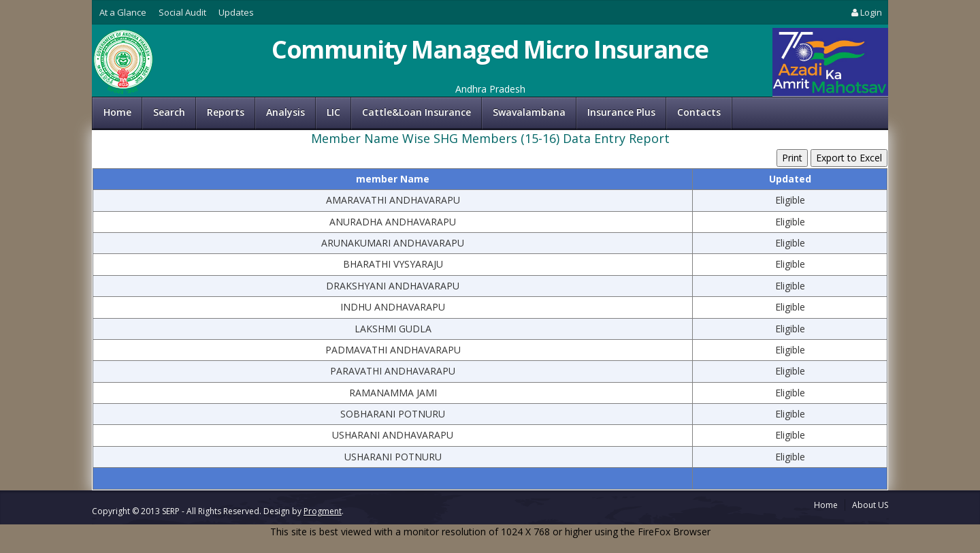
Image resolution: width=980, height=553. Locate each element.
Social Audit (182, 12)
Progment (323, 511)
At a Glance (123, 12)
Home (117, 112)
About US (870, 505)
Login (866, 12)
